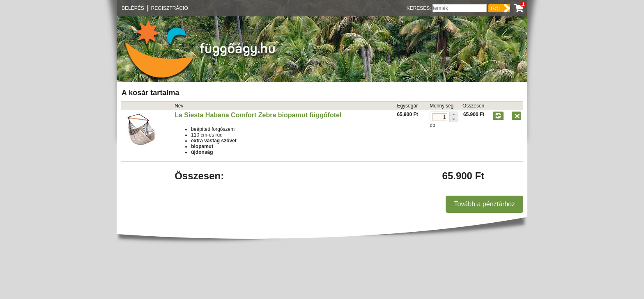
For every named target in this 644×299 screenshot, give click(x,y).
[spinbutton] (440, 117)
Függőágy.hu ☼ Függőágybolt (198, 49)
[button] (454, 114)
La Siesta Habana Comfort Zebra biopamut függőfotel (258, 115)
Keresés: (420, 8)
